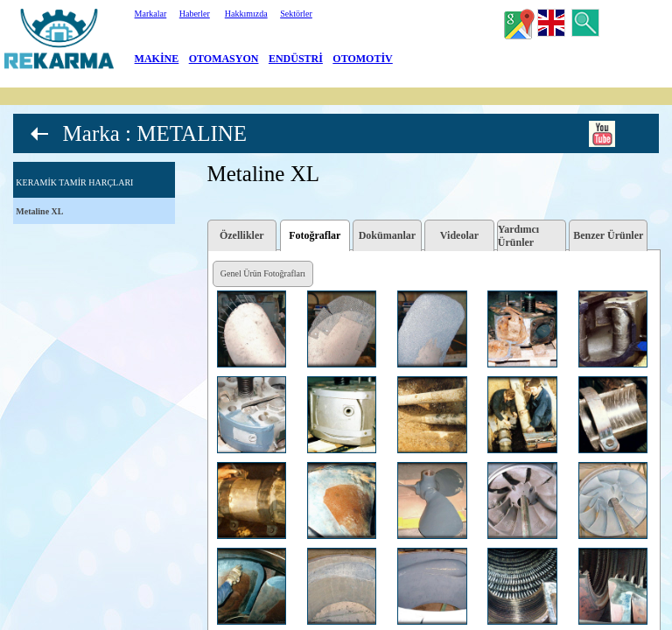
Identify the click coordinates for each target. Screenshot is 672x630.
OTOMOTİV (362, 59)
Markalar (151, 14)
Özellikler (242, 235)
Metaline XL (39, 211)
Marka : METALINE (155, 133)
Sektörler (296, 14)
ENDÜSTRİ (296, 59)
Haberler (195, 14)
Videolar (459, 235)
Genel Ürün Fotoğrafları (263, 273)
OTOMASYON (224, 59)
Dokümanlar (387, 235)
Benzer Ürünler (608, 235)
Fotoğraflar (315, 235)
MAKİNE (157, 59)
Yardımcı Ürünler (518, 236)
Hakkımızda (246, 14)
